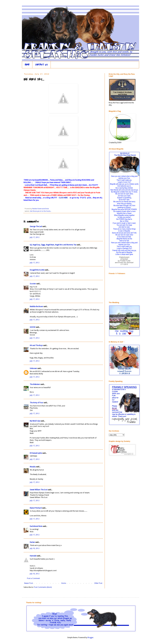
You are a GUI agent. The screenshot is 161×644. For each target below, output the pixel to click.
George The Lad (36, 226)
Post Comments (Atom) (43, 587)
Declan (32, 542)
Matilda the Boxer (36, 307)
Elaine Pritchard (36, 508)
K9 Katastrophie (36, 453)
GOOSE (33, 327)
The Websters (35, 384)
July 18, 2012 (35, 548)
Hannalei (33, 556)
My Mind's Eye (35, 421)
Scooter (33, 284)
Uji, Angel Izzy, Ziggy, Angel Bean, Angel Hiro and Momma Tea (53, 245)
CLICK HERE (63, 198)
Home (64, 583)
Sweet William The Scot (39, 490)
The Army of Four (36, 403)
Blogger (90, 638)
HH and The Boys (36, 345)
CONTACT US (42, 65)
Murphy (33, 467)
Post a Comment (33, 578)
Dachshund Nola (36, 526)
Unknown (33, 368)
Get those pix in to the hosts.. (41, 211)
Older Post (98, 583)
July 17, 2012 (35, 237)
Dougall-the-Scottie (37, 270)
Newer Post (29, 583)
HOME (27, 65)
